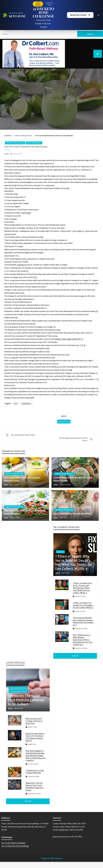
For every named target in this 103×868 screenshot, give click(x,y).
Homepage (8, 136)
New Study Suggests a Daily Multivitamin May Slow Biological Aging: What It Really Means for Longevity (36, 755)
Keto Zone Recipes (34, 143)
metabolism (26, 403)
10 (47, 348)
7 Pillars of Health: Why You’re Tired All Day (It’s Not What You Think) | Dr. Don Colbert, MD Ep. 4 (74, 562)
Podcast (60, 552)
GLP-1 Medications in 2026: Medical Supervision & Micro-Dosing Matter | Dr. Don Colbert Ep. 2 (83, 640)
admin (7, 154)
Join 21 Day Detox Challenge (13, 843)
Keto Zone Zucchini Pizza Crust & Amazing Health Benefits (25, 512)
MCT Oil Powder (24, 213)
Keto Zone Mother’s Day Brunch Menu (72, 514)
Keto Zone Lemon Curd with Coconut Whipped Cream (22, 479)
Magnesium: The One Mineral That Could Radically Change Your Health (35, 786)
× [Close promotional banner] (98, 15)
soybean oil (21, 265)
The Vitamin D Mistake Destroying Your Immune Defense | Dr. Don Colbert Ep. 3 (83, 621)
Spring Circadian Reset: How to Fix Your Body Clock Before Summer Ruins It (35, 737)
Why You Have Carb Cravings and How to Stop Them (34, 721)
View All (75, 656)
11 (68, 355)
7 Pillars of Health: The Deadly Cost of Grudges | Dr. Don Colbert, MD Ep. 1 (83, 605)
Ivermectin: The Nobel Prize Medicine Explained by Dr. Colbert (26, 700)
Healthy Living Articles (23, 136)
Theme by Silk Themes (52, 858)
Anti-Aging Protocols (18, 688)
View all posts (64, 422)
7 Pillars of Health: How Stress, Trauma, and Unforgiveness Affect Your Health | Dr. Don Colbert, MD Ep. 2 (82, 588)
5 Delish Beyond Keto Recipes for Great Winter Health (73, 479)
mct (16, 403)
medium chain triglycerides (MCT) (69, 339)
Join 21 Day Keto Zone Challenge (15, 846)
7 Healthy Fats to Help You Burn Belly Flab (35, 772)
